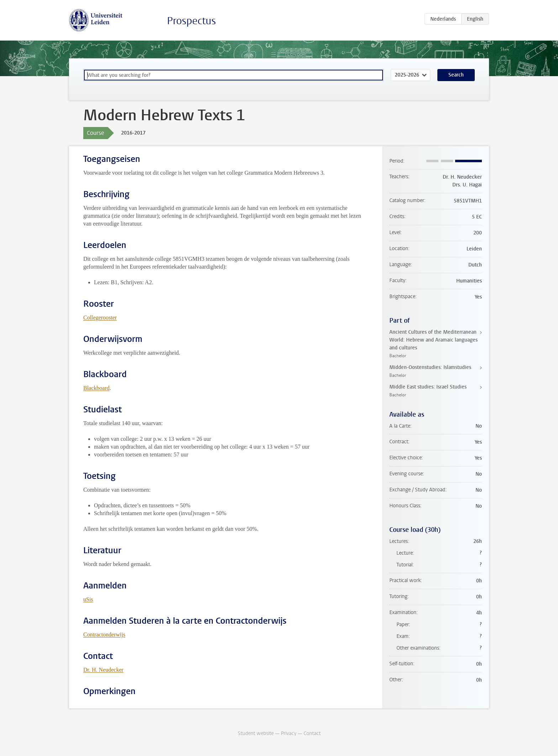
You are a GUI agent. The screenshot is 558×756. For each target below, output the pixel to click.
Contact (312, 733)
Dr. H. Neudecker (103, 670)
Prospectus (191, 21)
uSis (88, 599)
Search (456, 75)
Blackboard (96, 388)
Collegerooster (100, 318)
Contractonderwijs (104, 635)
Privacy (289, 733)
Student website (256, 733)
